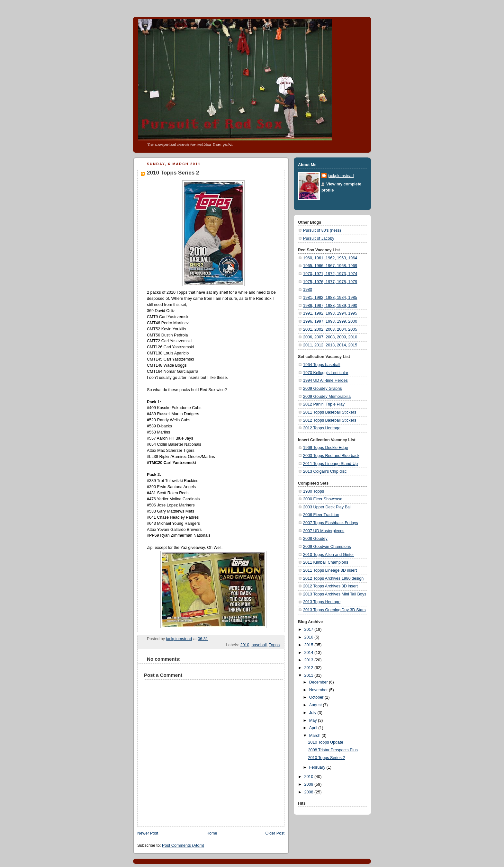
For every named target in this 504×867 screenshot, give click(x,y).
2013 (310, 660)
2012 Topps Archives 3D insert (330, 586)
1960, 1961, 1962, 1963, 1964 (330, 258)
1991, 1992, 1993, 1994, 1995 (330, 313)
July (313, 713)
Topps (274, 645)
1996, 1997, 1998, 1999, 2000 (330, 321)
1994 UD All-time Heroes (325, 380)
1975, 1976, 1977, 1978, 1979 (330, 282)
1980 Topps (314, 491)
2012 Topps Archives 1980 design (333, 578)
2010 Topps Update (326, 742)
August (316, 705)
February (318, 767)
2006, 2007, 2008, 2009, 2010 (330, 337)
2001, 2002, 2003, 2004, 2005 (330, 329)
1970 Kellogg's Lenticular (326, 373)
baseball (259, 645)
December (319, 682)
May (314, 720)
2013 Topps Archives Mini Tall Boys (335, 594)
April (314, 728)
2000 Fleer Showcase (323, 499)
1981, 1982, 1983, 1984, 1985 (330, 298)
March (315, 736)
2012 (310, 668)
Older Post (275, 833)
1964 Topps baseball (322, 365)
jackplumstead (341, 176)
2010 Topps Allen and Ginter (328, 555)
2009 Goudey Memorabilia (327, 397)
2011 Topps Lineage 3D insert (330, 570)
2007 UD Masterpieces (324, 531)
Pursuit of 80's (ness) (322, 230)
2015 (310, 645)
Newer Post (148, 833)
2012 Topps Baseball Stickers (330, 420)
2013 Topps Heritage (322, 602)
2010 (245, 645)
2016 (310, 637)
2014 (310, 653)
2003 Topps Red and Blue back (331, 456)
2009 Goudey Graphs (323, 389)
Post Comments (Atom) (183, 845)
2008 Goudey (315, 539)
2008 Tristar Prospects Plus (333, 750)
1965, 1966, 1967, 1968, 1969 (330, 266)
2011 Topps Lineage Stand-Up (330, 464)
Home (212, 833)
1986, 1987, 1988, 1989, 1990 (330, 306)
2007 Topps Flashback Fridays (331, 523)
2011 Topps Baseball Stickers (330, 412)
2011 (310, 675)
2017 (310, 630)
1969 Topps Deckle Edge (326, 448)
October (317, 697)
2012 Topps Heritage (322, 428)
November (319, 690)
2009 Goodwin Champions (327, 547)
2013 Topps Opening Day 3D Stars (334, 610)
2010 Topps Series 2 (327, 758)
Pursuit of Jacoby (319, 238)
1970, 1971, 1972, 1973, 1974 (330, 274)
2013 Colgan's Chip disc (325, 471)
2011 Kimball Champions (326, 562)
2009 (310, 784)
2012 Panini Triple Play (324, 404)
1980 (308, 290)
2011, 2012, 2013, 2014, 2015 (330, 345)
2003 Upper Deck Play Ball (327, 507)
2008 (310, 792)
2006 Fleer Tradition (321, 515)
